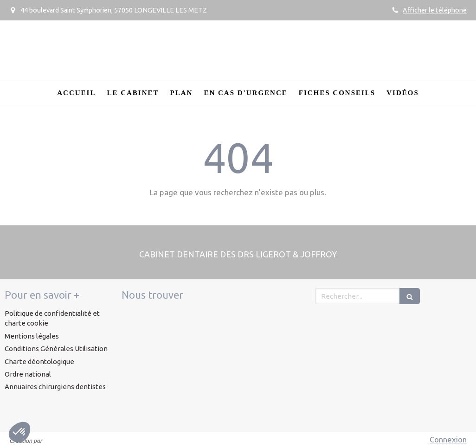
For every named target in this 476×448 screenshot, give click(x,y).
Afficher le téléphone (435, 10)
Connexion (448, 439)
